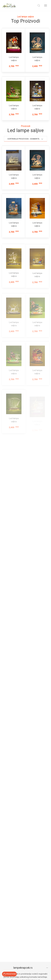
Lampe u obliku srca (11, 861)
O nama (6, 967)
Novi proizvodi (9, 959)
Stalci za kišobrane (11, 931)
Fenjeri (5, 875)
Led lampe (7, 885)
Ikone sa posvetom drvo (13, 917)
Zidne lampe (8, 838)
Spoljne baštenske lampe (14, 856)
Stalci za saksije (9, 926)
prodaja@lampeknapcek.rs (14, 808)
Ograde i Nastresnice (12, 870)
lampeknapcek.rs (23, 708)
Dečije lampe (8, 843)
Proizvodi (6, 950)
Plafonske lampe (10, 847)
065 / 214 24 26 (10, 812)
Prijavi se (26, 778)
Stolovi (5, 904)
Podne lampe (8, 834)
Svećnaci (6, 899)
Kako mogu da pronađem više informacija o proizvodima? (23, 735)
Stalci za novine (9, 913)
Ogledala (6, 922)
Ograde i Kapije (9, 865)
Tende (5, 879)
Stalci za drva (8, 908)
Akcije (5, 955)
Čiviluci (5, 936)
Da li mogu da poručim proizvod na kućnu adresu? (23, 745)
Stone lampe (8, 852)
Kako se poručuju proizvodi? (23, 727)
